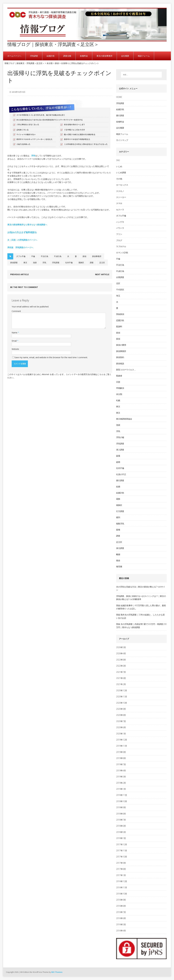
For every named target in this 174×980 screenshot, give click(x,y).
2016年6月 (121, 918)
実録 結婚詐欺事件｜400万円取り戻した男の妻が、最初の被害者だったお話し (141, 607)
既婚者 (119, 376)
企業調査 (120, 277)
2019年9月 (121, 752)
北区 (118, 283)
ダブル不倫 (21, 256)
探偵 (84, 256)
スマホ (119, 203)
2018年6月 (121, 826)
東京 (25, 263)
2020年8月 (121, 715)
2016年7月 (121, 912)
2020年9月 (121, 709)
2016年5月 (121, 924)
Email (14, 341)
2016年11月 (122, 887)
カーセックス (122, 185)
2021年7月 (121, 672)
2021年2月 (121, 684)
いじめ (119, 166)
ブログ (119, 240)
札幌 (118, 400)
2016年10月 (122, 894)
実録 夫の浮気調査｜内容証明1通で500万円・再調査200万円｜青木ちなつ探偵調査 (141, 626)
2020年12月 (122, 690)
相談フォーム (144, 56)
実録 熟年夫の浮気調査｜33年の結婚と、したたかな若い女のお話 (140, 616)
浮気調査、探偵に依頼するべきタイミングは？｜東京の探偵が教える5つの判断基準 (141, 598)
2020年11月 (122, 697)
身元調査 (120, 548)
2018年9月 (121, 807)
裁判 (118, 517)
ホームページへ (14, 56)
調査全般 (67, 56)
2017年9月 (121, 863)
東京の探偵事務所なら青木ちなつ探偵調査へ (27, 225)
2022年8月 (121, 660)
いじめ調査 (121, 172)
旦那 (118, 382)
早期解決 (120, 388)
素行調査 (120, 115)
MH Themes (57, 972)
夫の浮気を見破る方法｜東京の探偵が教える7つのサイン (141, 588)
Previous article (19, 274)
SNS (118, 160)
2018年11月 (122, 795)
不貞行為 (58, 256)
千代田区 (120, 290)
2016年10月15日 (19, 92)
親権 (118, 530)
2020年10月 (122, 703)
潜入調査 (120, 450)
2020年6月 (121, 727)
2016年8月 (121, 906)
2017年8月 (121, 869)
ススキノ (120, 191)
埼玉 (118, 296)
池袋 (35, 263)
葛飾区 (81, 263)
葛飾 (118, 499)
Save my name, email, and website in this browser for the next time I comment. (51, 357)
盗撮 (118, 456)
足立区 (102, 263)
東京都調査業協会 (124, 419)
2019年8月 (121, 758)
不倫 (33, 256)
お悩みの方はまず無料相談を (22, 232)
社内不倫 (69, 263)
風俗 (118, 560)
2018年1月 (121, 838)
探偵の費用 (121, 345)
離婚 (118, 554)
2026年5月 (121, 647)
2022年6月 (121, 666)
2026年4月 (121, 653)
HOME (119, 97)
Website (15, 349)
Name (15, 333)
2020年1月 (121, 734)
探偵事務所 (97, 256)
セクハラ (120, 210)
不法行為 (44, 256)
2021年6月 (121, 678)
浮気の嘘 (120, 437)
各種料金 (84, 56)
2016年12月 (122, 881)
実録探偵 (120, 314)
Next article (102, 274)
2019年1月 (121, 789)
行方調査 (120, 511)
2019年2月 (121, 783)
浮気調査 (34, 56)
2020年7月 (121, 721)
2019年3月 (121, 777)
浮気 (33, 156)
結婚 (118, 487)
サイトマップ (122, 140)
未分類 (119, 394)
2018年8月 (121, 814)
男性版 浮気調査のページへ (20, 247)
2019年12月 (122, 740)
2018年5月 (121, 832)
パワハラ (120, 228)
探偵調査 (14, 263)
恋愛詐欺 (120, 320)
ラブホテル (121, 246)
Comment (16, 311)
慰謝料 (119, 326)
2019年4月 (121, 770)
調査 (92, 263)
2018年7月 (121, 820)
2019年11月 (122, 746)
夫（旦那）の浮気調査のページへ (22, 240)
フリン (119, 234)
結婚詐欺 (51, 56)
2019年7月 (121, 764)
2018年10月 (122, 801)
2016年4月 (121, 931)
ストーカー (121, 197)
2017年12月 (122, 844)
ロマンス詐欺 (122, 253)
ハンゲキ (120, 222)
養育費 (119, 567)
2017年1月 (121, 875)
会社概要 (125, 56)
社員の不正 (121, 474)
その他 (119, 179)
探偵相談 (120, 363)
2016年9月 (121, 900)
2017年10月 (122, 857)
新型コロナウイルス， (126, 370)
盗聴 (118, 462)
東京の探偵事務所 (104, 56)
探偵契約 (120, 357)
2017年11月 (122, 851)
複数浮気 (120, 524)
